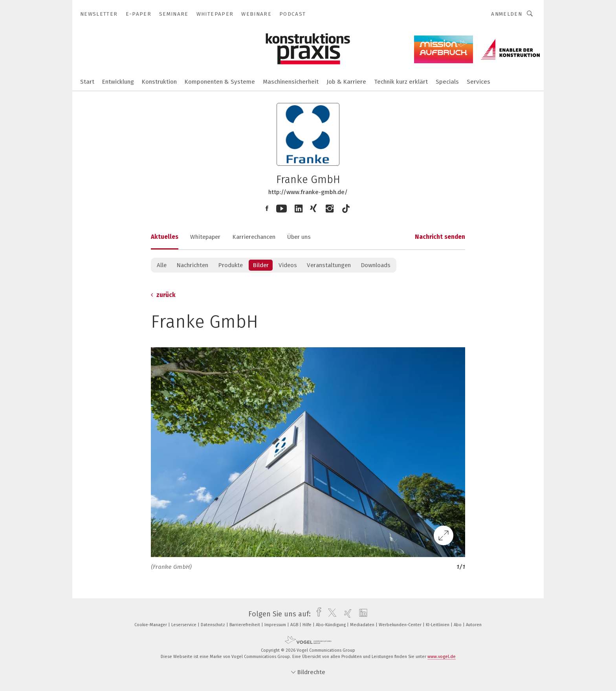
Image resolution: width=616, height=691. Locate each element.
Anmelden (507, 14)
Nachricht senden (440, 237)
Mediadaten (363, 625)
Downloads (376, 265)
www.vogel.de (442, 657)
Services (478, 82)
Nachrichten (192, 265)
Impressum (276, 625)
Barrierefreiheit (245, 625)
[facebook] (317, 614)
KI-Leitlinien (438, 625)
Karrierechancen (254, 237)
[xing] (346, 614)
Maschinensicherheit (291, 82)
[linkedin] (361, 614)
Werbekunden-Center (401, 625)
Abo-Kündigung (331, 625)
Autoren (474, 625)
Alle (162, 265)
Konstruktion (159, 82)
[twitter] (330, 614)
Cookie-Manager (151, 625)
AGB (295, 625)
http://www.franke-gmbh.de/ (308, 192)
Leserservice (184, 625)
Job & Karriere (346, 82)
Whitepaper (205, 237)
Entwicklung (118, 82)
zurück (163, 295)
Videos (288, 265)
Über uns (299, 237)
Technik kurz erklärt (401, 82)
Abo (458, 625)
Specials (447, 82)
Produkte (230, 265)
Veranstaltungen (329, 265)
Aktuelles (165, 237)
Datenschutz (214, 625)
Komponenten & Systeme (220, 82)
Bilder (261, 265)
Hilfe (308, 625)
